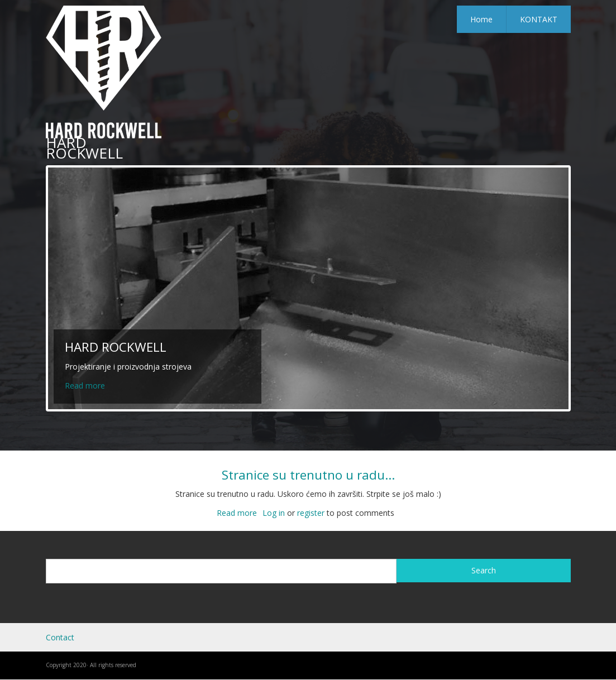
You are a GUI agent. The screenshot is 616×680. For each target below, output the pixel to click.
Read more (85, 386)
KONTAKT (539, 19)
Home (481, 19)
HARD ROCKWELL (84, 148)
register (311, 513)
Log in (274, 513)
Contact (60, 637)
